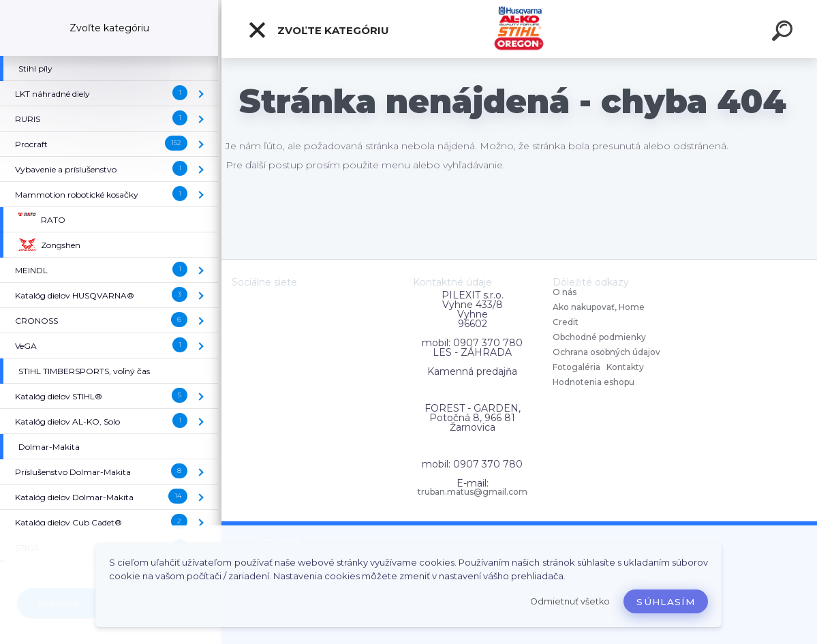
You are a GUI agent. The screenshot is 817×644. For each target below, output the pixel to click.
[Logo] (520, 29)
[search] (784, 33)
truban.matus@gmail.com (473, 492)
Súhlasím (666, 602)
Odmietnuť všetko (570, 601)
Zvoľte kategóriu (318, 30)
